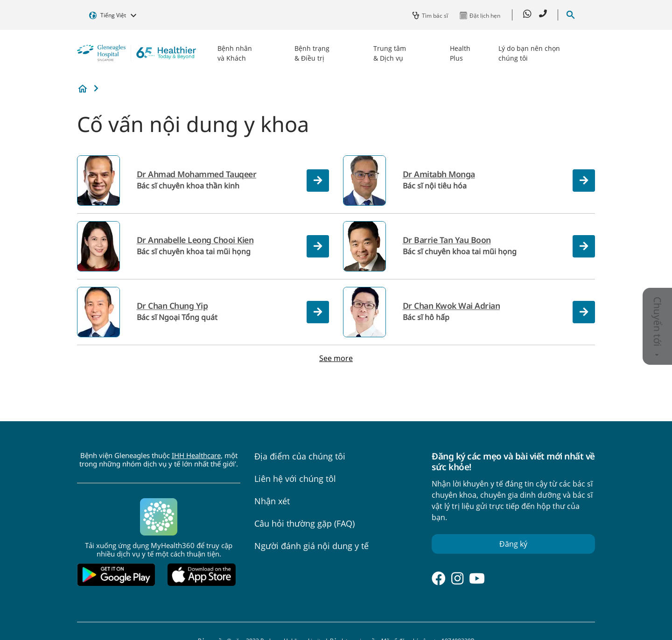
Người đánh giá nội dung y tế (311, 546)
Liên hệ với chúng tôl (295, 479)
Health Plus (460, 53)
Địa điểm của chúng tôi (300, 456)
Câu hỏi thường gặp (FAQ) (304, 523)
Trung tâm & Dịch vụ (390, 53)
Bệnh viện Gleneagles (83, 89)
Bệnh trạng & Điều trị (312, 53)
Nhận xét (272, 501)
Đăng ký (513, 544)
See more (336, 358)
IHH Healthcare (196, 455)
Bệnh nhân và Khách (235, 53)
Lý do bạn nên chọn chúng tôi (529, 53)
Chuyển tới (658, 327)
